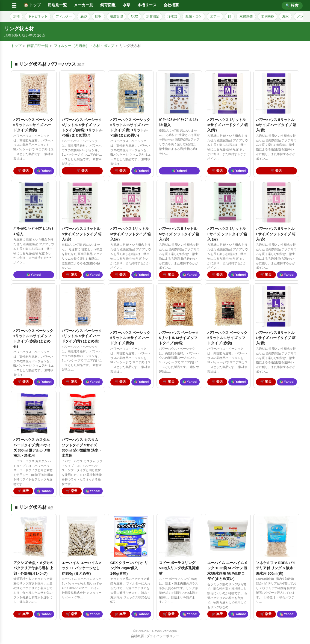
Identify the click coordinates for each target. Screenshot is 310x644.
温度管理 (116, 16)
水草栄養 (267, 16)
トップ (16, 46)
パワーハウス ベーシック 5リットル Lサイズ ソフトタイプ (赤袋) (227, 338)
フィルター (64, 16)
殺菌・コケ (194, 16)
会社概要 (171, 5)
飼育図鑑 (108, 5)
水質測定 (153, 16)
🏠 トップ (32, 5)
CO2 (135, 16)
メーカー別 (84, 5)
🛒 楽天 (23, 171)
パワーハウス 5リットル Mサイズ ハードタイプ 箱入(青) (276, 125)
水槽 (16, 16)
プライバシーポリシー (163, 636)
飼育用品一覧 (38, 46)
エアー (215, 16)
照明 (98, 16)
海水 (285, 16)
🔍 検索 (292, 6)
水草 (126, 5)
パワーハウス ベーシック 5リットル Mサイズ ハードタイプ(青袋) (130, 338)
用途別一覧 (57, 5)
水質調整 (246, 16)
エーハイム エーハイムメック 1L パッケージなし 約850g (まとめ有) (82, 568)
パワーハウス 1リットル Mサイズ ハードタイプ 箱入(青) (228, 125)
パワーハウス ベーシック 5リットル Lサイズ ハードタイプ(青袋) (33, 125)
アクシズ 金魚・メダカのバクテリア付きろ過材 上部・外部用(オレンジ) (33, 568)
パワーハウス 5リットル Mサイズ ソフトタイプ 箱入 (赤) (179, 234)
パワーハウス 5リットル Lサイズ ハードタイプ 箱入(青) (276, 338)
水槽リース (147, 5)
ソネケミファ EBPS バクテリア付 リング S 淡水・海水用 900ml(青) (276, 568)
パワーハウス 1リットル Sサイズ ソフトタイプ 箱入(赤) (82, 234)
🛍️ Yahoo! (44, 171)
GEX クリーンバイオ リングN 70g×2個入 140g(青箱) (129, 568)
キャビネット (38, 16)
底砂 (84, 16)
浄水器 (172, 16)
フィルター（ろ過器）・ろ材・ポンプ (84, 46)
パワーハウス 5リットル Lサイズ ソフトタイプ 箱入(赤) (276, 234)
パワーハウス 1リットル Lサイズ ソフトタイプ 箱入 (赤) (227, 234)
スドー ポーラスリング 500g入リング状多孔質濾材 (179, 568)
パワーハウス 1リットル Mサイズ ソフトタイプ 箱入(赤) (131, 234)
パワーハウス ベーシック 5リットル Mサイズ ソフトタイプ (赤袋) (179, 338)
